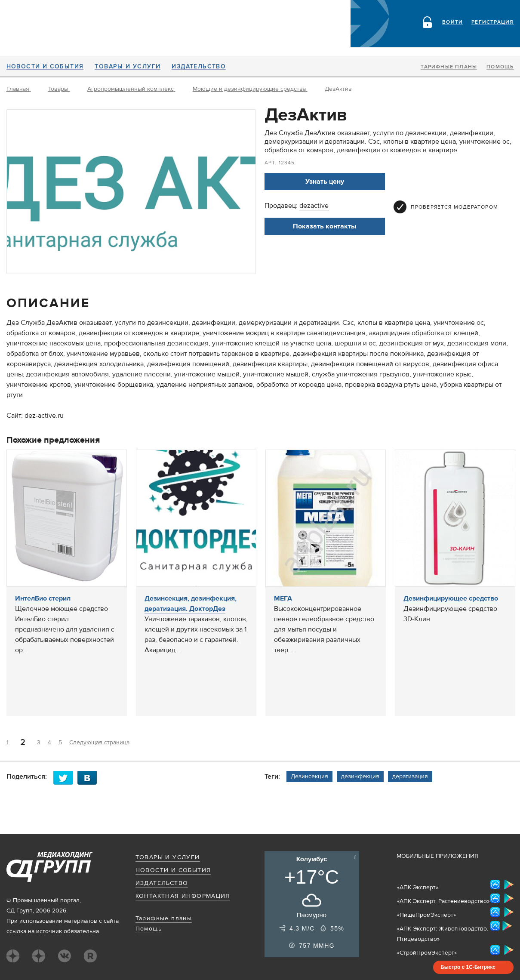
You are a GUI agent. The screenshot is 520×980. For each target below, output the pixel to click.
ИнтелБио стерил (43, 598)
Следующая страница (99, 743)
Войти (452, 22)
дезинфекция (360, 777)
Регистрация (492, 22)
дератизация (410, 777)
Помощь (500, 67)
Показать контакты (325, 226)
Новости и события (45, 67)
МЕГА (283, 598)
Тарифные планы (449, 67)
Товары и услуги (128, 67)
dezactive (314, 206)
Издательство (199, 67)
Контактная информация (183, 896)
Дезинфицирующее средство (451, 598)
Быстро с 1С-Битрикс (468, 967)
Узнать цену (325, 182)
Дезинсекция (309, 777)
